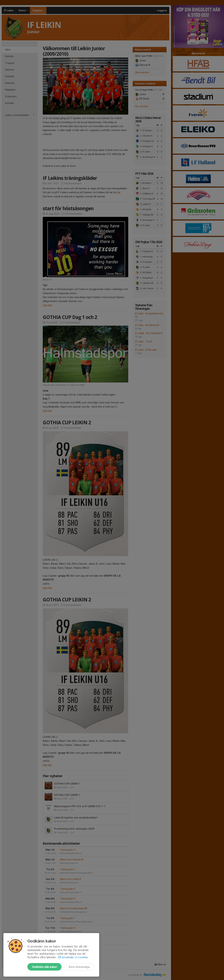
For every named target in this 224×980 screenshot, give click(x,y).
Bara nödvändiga (79, 967)
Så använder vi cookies (73, 957)
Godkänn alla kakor (44, 967)
